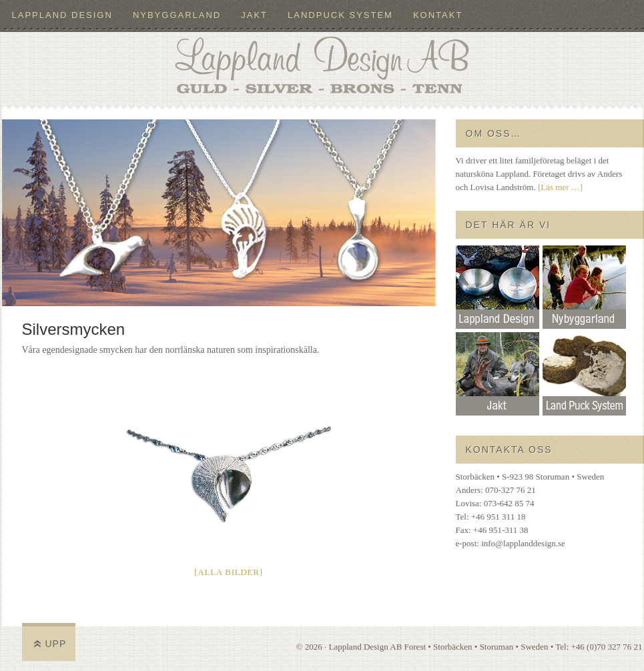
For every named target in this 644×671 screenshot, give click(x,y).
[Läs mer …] (560, 187)
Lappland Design (62, 15)
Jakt (254, 15)
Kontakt (438, 15)
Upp (56, 644)
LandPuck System (340, 15)
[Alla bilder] (229, 572)
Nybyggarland (177, 15)
